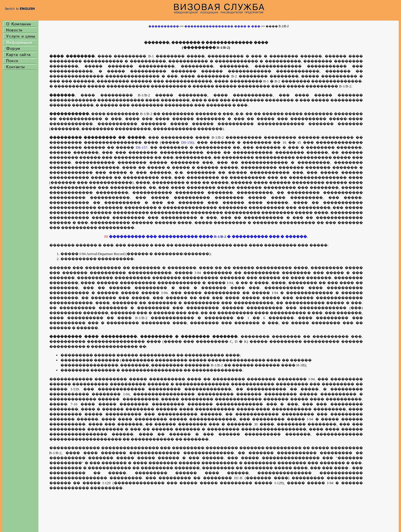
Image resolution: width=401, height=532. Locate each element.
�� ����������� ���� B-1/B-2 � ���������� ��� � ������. (229, 236)
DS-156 (187, 142)
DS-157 (142, 147)
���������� (164, 26)
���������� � (129, 236)
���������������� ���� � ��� (222, 26)
